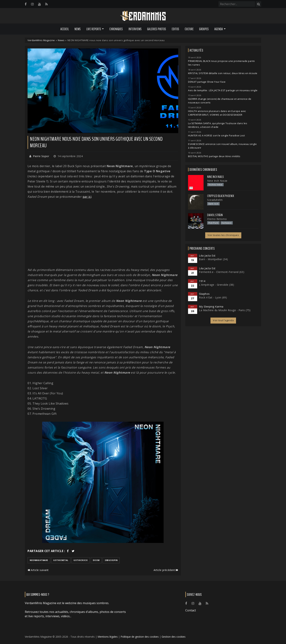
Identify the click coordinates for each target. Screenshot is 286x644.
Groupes (204, 29)
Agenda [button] (219, 29)
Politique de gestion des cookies (140, 637)
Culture (189, 29)
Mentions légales (108, 637)
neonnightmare (39, 560)
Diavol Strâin (215, 215)
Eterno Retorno (217, 219)
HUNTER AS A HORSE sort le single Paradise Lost (216, 136)
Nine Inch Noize (217, 181)
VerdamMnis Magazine (41, 40)
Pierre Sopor (41, 156)
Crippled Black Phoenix (221, 196)
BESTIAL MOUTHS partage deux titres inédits (214, 156)
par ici (87, 197)
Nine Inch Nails (216, 177)
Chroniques (116, 29)
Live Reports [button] (94, 29)
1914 (202, 281)
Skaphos (204, 294)
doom (96, 560)
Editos (175, 29)
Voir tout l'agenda (223, 320)
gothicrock (81, 560)
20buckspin (111, 560)
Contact (191, 610)
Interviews (135, 29)
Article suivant (38, 570)
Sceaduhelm (215, 200)
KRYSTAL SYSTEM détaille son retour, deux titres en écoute (223, 73)
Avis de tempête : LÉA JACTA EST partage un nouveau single (223, 90)
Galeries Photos (157, 29)
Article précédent (166, 570)
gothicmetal (61, 560)
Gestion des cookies (174, 637)
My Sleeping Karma (211, 307)
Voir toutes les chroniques (223, 235)
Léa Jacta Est (207, 256)
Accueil (65, 29)
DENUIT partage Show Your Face (207, 82)
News (78, 29)
